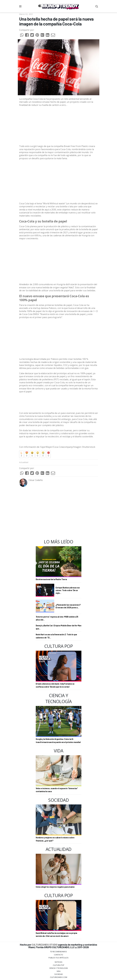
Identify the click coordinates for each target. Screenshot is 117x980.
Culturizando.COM (59, 977)
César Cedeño (36, 480)
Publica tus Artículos (58, 958)
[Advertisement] (59, 181)
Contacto (58, 955)
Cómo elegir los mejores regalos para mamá (55, 887)
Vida (59, 971)
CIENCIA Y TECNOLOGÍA (58, 968)
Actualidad (24, 462)
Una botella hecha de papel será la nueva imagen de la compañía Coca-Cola (56, 21)
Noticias (59, 962)
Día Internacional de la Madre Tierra (51, 579)
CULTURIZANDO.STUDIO (45, 945)
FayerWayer (46, 447)
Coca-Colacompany (63, 447)
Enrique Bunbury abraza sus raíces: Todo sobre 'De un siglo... (68, 590)
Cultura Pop (59, 965)
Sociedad (59, 974)
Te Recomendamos (58, 952)
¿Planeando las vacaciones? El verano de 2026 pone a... (68, 606)
